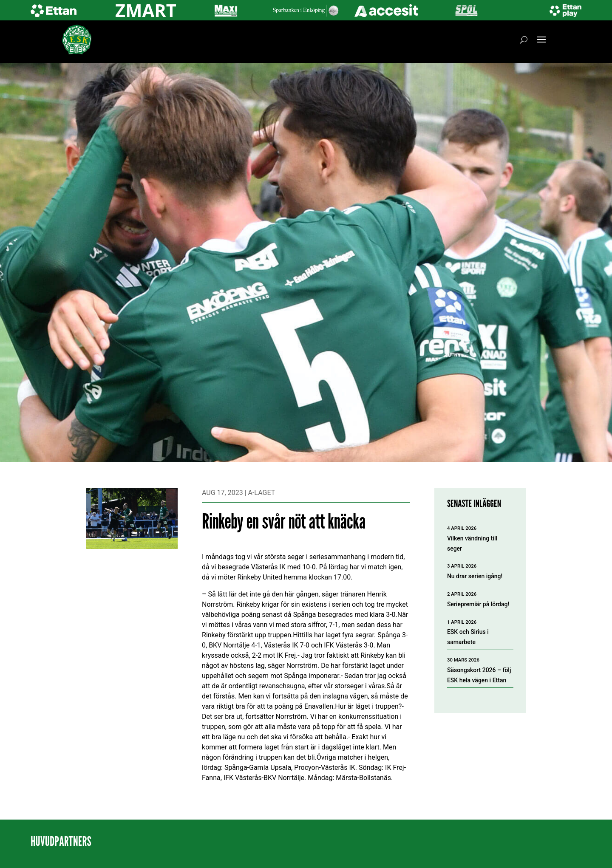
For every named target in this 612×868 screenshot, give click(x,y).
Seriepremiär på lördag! (478, 604)
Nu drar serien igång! (475, 576)
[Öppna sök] (524, 40)
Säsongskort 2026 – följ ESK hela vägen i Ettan (479, 675)
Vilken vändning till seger (472, 543)
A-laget (262, 493)
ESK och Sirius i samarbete (468, 637)
